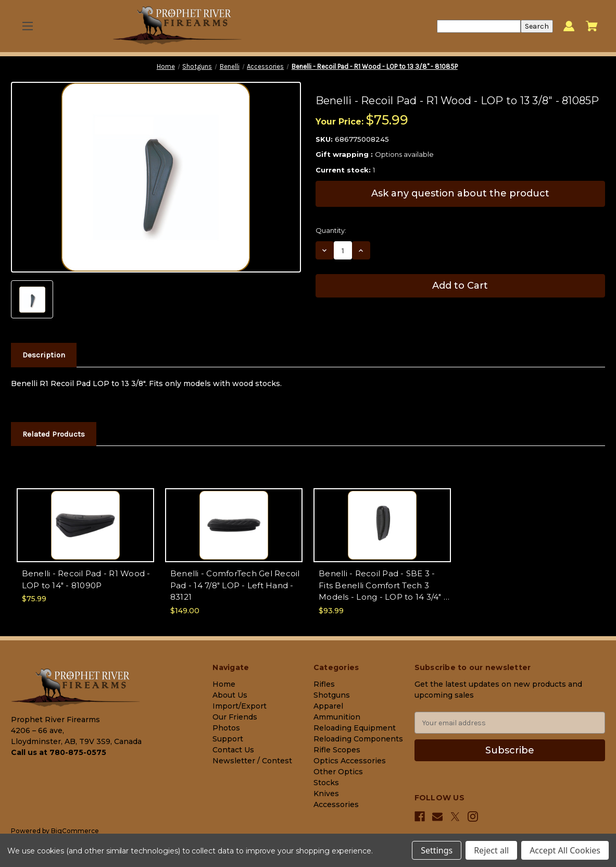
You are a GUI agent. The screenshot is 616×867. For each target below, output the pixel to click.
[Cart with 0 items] (592, 26)
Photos (226, 728)
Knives (326, 794)
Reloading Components (358, 739)
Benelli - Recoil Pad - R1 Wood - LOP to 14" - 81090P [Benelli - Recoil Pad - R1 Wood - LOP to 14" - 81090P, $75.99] (86, 579)
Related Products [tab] (54, 434)
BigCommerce (75, 831)
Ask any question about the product (460, 193)
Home (224, 684)
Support (228, 739)
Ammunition (337, 717)
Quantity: (331, 230)
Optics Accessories (350, 761)
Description (44, 355)
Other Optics (338, 772)
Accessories (336, 804)
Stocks (326, 783)
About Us (230, 695)
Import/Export (240, 706)
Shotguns (332, 695)
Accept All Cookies (565, 850)
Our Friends (235, 717)
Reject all (491, 850)
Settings (437, 850)
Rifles (324, 684)
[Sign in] (569, 26)
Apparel (328, 706)
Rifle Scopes (337, 750)
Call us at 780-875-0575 (59, 752)
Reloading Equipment (355, 728)
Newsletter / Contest (252, 761)
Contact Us (233, 750)
